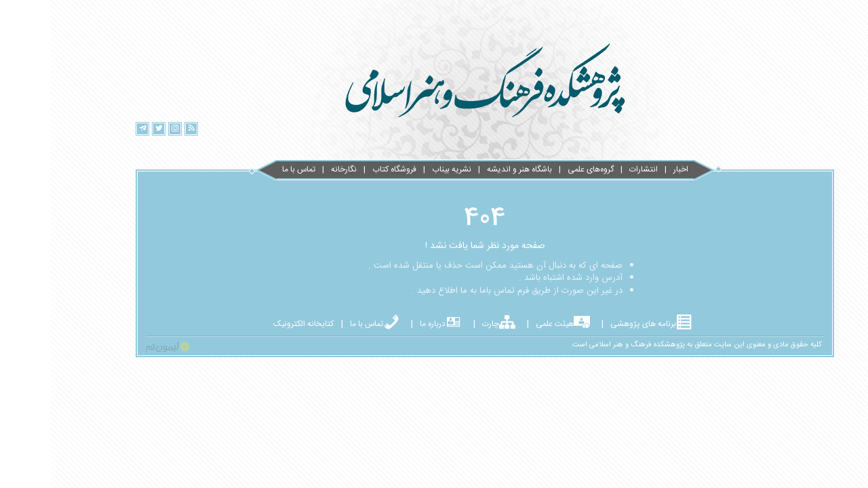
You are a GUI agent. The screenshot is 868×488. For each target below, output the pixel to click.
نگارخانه (293, 169)
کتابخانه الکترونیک (253, 324)
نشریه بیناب (401, 169)
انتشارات (593, 169)
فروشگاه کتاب (343, 169)
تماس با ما (248, 169)
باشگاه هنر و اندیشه (469, 169)
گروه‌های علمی (540, 169)
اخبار (630, 169)
